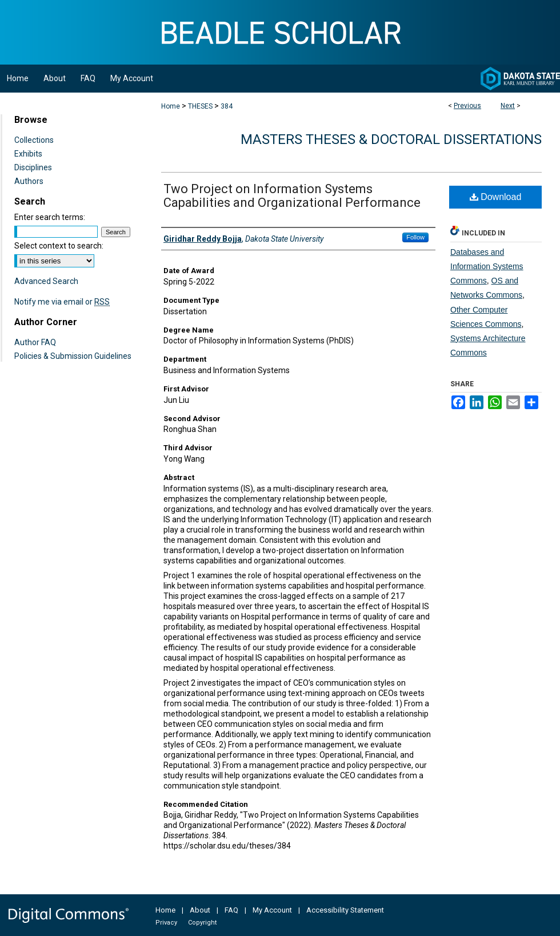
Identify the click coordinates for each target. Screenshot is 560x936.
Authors (29, 181)
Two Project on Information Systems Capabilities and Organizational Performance (292, 196)
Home (171, 106)
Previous (467, 106)
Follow (415, 237)
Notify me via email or (62, 302)
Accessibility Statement (345, 910)
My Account (272, 910)
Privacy (166, 923)
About (200, 910)
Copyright (202, 923)
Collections (34, 140)
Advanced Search (46, 281)
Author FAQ (35, 342)
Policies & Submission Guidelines (73, 356)
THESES (200, 106)
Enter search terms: (50, 217)
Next (508, 106)
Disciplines (33, 167)
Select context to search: (59, 246)
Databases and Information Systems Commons (487, 266)
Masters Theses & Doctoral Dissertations (391, 139)
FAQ (231, 910)
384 (227, 106)
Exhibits (28, 154)
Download (496, 197)
